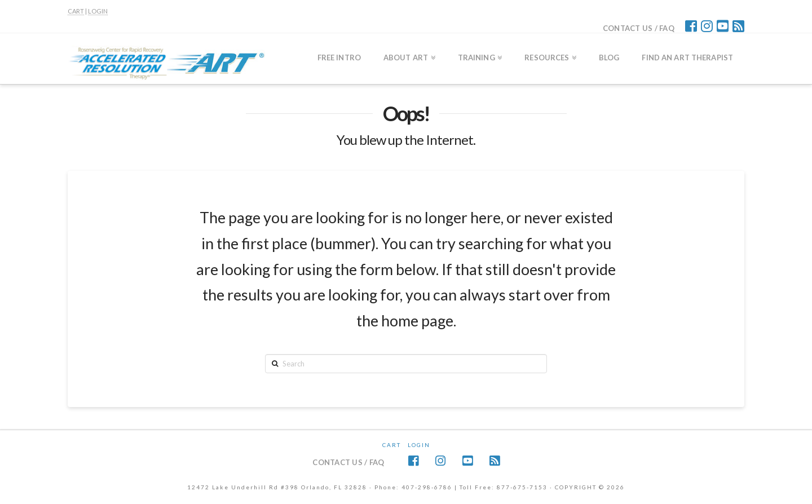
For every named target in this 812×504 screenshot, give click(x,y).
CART (76, 11)
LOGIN (98, 11)
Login (419, 445)
